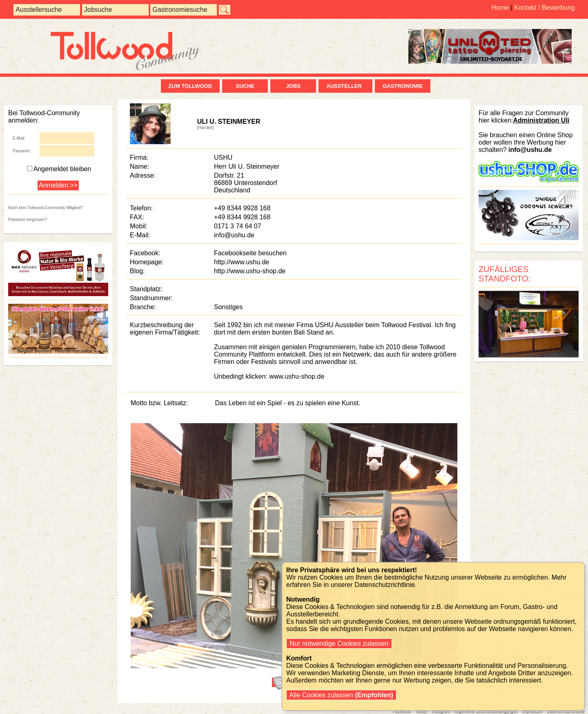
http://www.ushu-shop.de (250, 271)
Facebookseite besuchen (250, 253)
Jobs (293, 86)
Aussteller (345, 86)
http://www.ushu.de (242, 262)
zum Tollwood (190, 86)
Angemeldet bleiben (59, 169)
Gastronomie (403, 86)
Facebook (402, 712)
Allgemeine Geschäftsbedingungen (486, 712)
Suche (245, 86)
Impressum (532, 712)
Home (500, 8)
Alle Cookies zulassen (341, 695)
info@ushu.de (234, 235)
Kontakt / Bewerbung (545, 8)
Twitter (421, 712)
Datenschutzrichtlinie (566, 712)
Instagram (441, 712)
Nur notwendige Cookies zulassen (339, 644)
